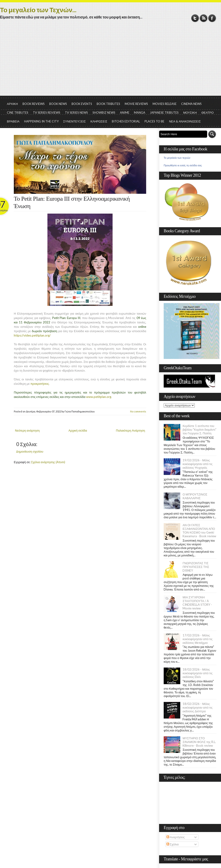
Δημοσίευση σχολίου (30, 451)
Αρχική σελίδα (78, 430)
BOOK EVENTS (82, 104)
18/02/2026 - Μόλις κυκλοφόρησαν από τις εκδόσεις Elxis (198, 673)
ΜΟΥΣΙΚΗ (190, 113)
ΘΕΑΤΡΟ (208, 113)
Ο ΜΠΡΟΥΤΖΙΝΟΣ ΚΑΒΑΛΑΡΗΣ (195, 496)
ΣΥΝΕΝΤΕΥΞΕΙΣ (75, 121)
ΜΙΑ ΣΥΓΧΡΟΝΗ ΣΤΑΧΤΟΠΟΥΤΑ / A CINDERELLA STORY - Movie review (197, 603)
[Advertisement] (110, 61)
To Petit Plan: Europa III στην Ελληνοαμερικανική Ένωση (72, 202)
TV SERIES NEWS (76, 113)
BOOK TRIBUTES (108, 104)
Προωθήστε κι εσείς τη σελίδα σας (183, 165)
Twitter (195, 18)
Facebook (212, 18)
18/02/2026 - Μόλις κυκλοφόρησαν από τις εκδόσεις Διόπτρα (198, 707)
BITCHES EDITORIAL (126, 121)
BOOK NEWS (58, 104)
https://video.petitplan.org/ (32, 335)
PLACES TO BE (154, 121)
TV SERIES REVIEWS (47, 113)
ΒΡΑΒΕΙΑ (13, 121)
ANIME (125, 113)
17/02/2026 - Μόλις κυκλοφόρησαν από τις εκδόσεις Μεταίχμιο (198, 639)
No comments (138, 411)
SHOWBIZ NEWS (104, 113)
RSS (204, 18)
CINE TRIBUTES (18, 113)
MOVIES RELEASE (165, 104)
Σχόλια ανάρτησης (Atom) (48, 462)
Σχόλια (173, 844)
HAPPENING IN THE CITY (41, 121)
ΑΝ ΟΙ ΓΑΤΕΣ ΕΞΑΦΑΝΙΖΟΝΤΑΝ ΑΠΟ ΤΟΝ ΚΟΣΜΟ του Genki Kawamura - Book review (199, 531)
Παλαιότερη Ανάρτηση (131, 430)
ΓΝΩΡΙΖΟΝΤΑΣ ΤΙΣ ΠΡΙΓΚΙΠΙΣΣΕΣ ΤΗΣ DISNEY (196, 567)
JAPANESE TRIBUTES (164, 113)
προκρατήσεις (40, 384)
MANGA (140, 113)
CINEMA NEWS (191, 104)
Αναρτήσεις (176, 837)
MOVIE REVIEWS (136, 104)
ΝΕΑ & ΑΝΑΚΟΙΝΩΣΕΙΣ (185, 121)
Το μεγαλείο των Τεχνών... (38, 10)
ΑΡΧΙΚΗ (12, 104)
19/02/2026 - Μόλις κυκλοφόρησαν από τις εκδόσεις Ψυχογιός (198, 464)
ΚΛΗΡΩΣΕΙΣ (99, 121)
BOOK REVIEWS (34, 104)
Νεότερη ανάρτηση (27, 430)
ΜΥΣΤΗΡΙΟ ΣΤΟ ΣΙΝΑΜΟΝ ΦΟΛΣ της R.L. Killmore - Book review (199, 742)
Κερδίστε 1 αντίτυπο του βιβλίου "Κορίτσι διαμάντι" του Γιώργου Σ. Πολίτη (199, 430)
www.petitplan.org (99, 397)
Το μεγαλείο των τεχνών (177, 158)
